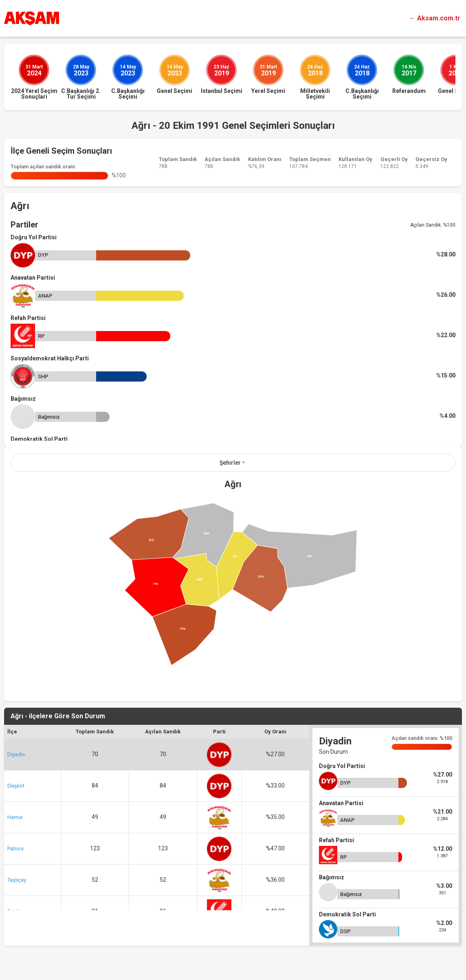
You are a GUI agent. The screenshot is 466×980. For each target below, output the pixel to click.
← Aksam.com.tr (435, 18)
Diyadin (16, 754)
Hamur (15, 817)
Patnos (15, 849)
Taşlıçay (17, 880)
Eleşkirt (16, 786)
